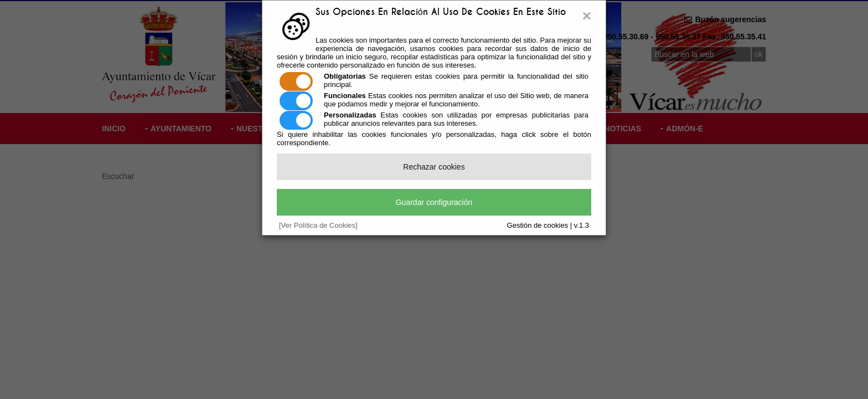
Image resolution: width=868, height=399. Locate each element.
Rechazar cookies (434, 167)
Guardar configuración (434, 202)
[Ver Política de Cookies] (318, 225)
